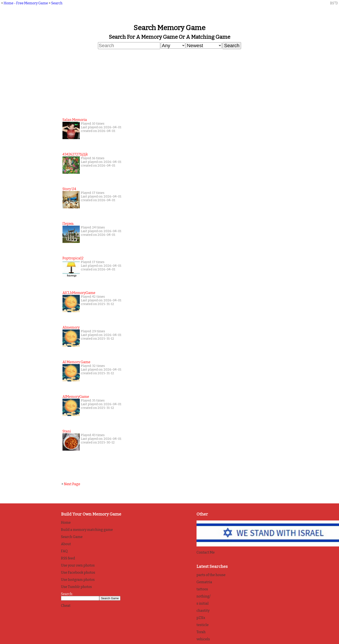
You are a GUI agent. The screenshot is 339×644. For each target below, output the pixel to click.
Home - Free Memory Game (26, 3)
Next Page (72, 484)
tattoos (202, 589)
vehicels (203, 639)
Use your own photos (78, 565)
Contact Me (206, 552)
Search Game (72, 537)
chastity (203, 611)
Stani (67, 431)
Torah (201, 632)
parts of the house (211, 575)
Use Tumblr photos (76, 587)
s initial (203, 603)
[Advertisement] (169, 83)
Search (57, 3)
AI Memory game (76, 362)
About (66, 544)
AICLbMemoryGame (79, 293)
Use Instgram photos (78, 580)
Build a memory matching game (87, 530)
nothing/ (204, 596)
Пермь (68, 224)
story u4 (69, 189)
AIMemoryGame (76, 397)
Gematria (204, 582)
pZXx (201, 618)
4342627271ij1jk (75, 154)
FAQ (64, 551)
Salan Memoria (75, 120)
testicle (203, 625)
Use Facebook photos (78, 573)
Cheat (66, 606)
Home (66, 523)
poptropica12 (73, 258)
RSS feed (68, 558)
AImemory (71, 327)
